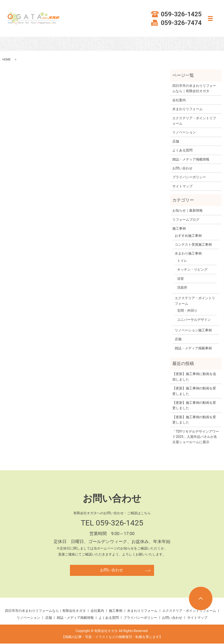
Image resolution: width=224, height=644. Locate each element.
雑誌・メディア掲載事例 (193, 348)
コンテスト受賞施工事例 (193, 244)
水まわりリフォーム (187, 109)
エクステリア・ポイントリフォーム (194, 121)
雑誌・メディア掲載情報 (191, 159)
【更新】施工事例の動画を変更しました (194, 391)
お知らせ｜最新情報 (187, 210)
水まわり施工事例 (188, 253)
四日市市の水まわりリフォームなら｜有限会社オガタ (194, 88)
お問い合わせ (182, 168)
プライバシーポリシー (189, 177)
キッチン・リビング (192, 269)
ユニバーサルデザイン (194, 320)
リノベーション (184, 132)
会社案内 (179, 100)
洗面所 (182, 287)
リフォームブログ (186, 220)
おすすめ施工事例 (188, 236)
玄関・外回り (187, 310)
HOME (6, 60)
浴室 (180, 279)
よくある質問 (182, 150)
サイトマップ (182, 186)
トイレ (182, 261)
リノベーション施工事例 (193, 330)
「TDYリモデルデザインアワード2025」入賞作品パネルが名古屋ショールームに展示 (196, 437)
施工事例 (179, 228)
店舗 (176, 141)
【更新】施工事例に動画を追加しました (194, 376)
